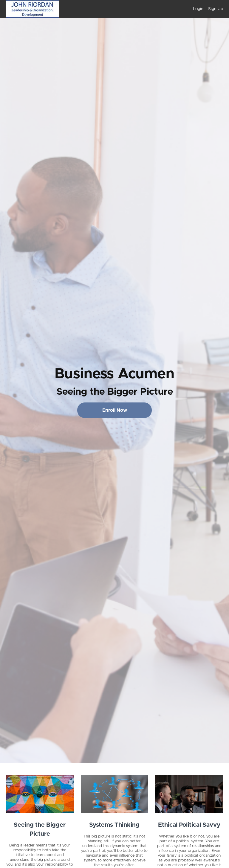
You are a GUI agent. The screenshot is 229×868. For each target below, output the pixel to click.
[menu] (206, 9)
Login (198, 9)
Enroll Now (115, 410)
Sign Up (216, 9)
